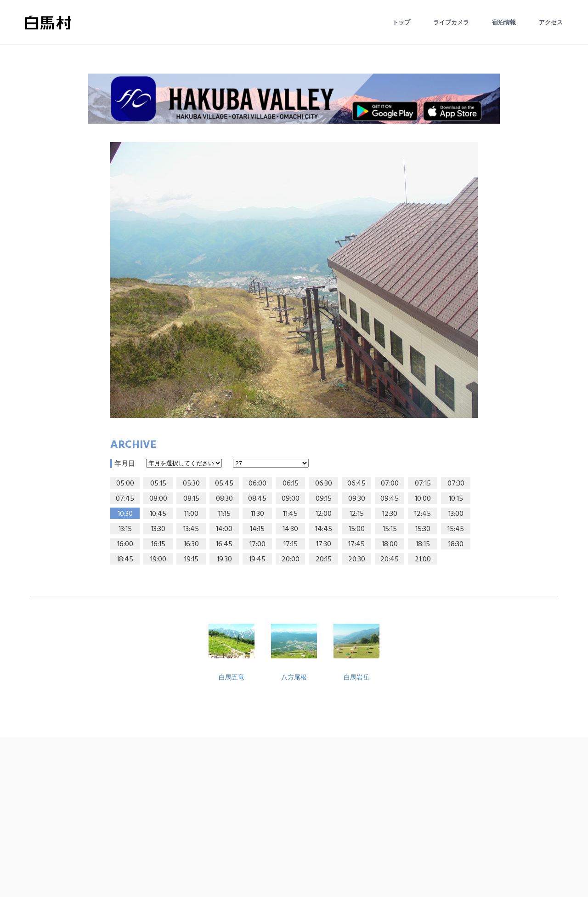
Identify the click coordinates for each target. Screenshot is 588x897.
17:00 (257, 544)
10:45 (158, 514)
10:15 (456, 499)
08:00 (158, 499)
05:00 (125, 484)
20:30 (357, 560)
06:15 (291, 484)
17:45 (356, 544)
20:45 (390, 560)
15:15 (390, 529)
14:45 (324, 529)
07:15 (423, 484)
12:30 (390, 514)
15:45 (456, 529)
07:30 (456, 484)
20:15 (324, 560)
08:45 (257, 499)
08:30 (224, 499)
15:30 (423, 529)
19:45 (257, 560)
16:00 (125, 544)
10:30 (125, 514)
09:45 (390, 499)
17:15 (291, 544)
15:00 (357, 529)
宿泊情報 (504, 22)
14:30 (290, 529)
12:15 (357, 514)
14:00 (224, 529)
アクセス (551, 22)
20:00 (291, 560)
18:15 (423, 544)
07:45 (125, 499)
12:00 (324, 514)
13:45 (191, 529)
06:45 (356, 484)
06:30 (324, 484)
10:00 (423, 499)
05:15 (158, 484)
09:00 (291, 499)
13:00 (456, 514)
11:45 (290, 514)
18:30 (456, 544)
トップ (401, 22)
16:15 (158, 544)
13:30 (158, 529)
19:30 (224, 560)
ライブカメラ (451, 22)
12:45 (423, 514)
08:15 (191, 499)
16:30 (191, 544)
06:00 (257, 484)
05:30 (191, 484)
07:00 (390, 484)
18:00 (390, 544)
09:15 (324, 499)
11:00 (191, 514)
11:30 (257, 514)
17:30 (324, 544)
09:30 (357, 499)
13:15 (125, 529)
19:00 (158, 560)
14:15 (257, 529)
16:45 (224, 544)
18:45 (125, 560)
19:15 (191, 560)
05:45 (224, 484)
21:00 (423, 560)
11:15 (224, 514)
